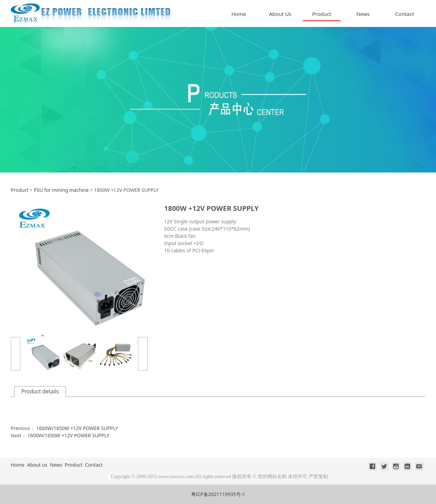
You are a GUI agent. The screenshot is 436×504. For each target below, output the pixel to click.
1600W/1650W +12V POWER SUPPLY (77, 428)
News (363, 14)
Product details (40, 391)
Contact (405, 14)
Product (321, 14)
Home (239, 14)
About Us (280, 14)
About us (37, 465)
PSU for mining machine (61, 190)
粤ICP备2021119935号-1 (218, 494)
